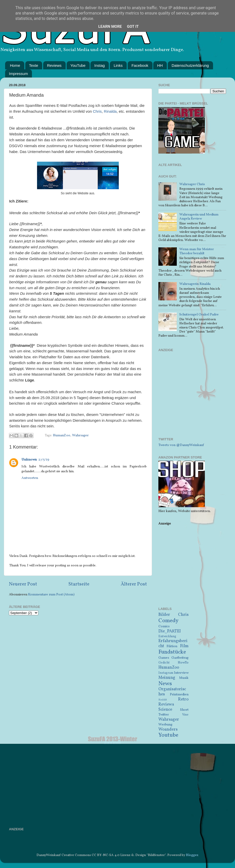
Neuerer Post (23, 584)
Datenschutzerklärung (190, 65)
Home (15, 65)
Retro (183, 699)
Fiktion (172, 646)
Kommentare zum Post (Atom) (51, 595)
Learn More (110, 27)
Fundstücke (172, 652)
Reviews (54, 65)
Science (165, 710)
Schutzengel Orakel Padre (199, 315)
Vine (185, 715)
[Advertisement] (192, 398)
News (165, 684)
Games (164, 658)
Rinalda (110, 111)
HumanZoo (62, 435)
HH (160, 65)
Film (184, 646)
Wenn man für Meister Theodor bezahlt (197, 251)
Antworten (30, 478)
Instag (99, 65)
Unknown (29, 460)
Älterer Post (134, 584)
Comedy (168, 621)
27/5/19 (44, 460)
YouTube (78, 65)
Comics (164, 626)
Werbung (165, 725)
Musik (184, 678)
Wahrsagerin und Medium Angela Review (199, 217)
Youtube (168, 735)
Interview (181, 673)
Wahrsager (80, 435)
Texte (34, 65)
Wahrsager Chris (192, 184)
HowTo (183, 663)
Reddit (163, 700)
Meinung (167, 678)
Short (184, 710)
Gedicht (164, 663)
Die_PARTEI (170, 631)
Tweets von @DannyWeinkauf (181, 445)
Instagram (166, 673)
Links (118, 65)
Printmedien (179, 694)
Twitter (164, 715)
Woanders (168, 730)
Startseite (79, 584)
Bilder (164, 615)
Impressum (18, 74)
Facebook (140, 65)
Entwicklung (167, 636)
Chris (97, 111)
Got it (133, 27)
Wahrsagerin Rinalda (195, 284)
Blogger (192, 855)
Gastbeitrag (180, 658)
